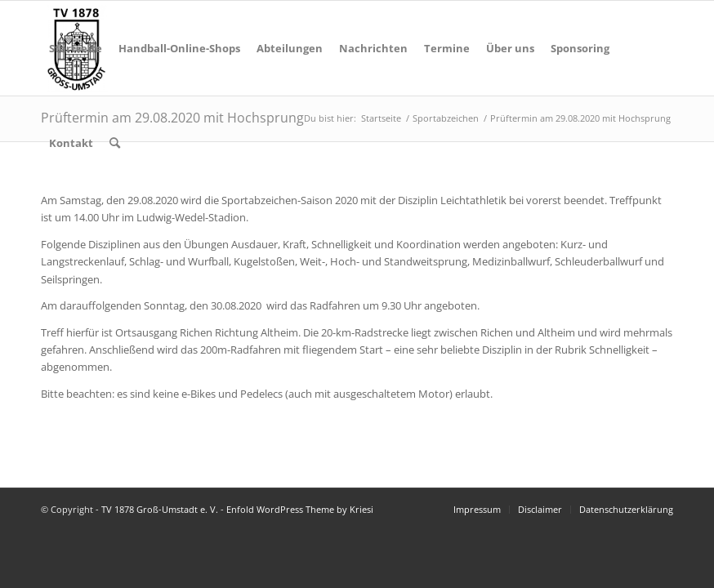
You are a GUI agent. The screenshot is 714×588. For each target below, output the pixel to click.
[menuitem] (76, 48)
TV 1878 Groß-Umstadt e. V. (160, 509)
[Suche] (115, 143)
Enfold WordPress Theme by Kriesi (300, 509)
